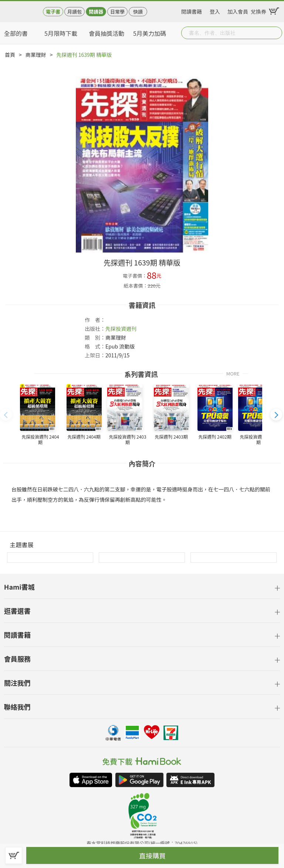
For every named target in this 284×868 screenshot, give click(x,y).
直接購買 (152, 855)
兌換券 (258, 10)
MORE (233, 373)
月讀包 (75, 12)
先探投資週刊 (121, 329)
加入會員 (238, 10)
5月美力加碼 (150, 33)
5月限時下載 (61, 33)
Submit (276, 33)
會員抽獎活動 (106, 33)
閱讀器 (96, 12)
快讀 (138, 12)
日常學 (117, 12)
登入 (215, 10)
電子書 (53, 12)
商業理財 (36, 55)
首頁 (10, 55)
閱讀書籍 (192, 10)
